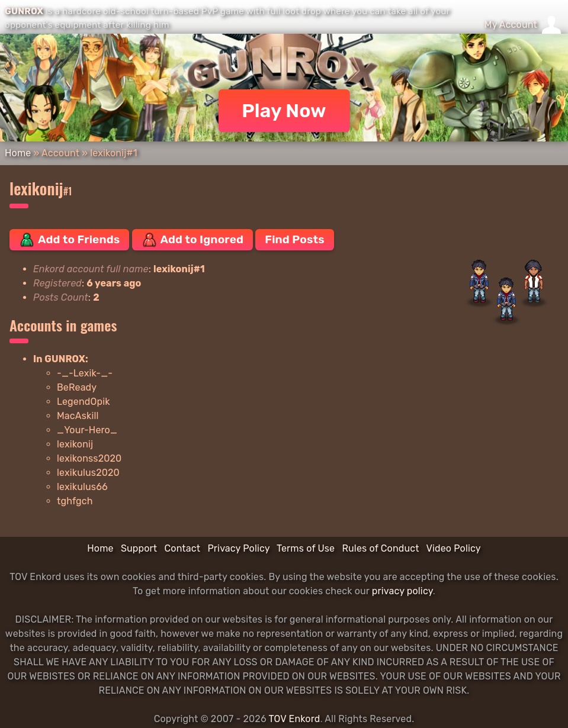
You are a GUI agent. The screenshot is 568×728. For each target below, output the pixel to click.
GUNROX (24, 11)
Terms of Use (306, 548)
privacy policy (402, 591)
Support (139, 548)
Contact (182, 548)
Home (18, 153)
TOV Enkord (294, 719)
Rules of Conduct (380, 548)
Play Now (284, 111)
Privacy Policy (238, 548)
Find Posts (294, 239)
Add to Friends (69, 240)
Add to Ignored (193, 240)
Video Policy (453, 548)
